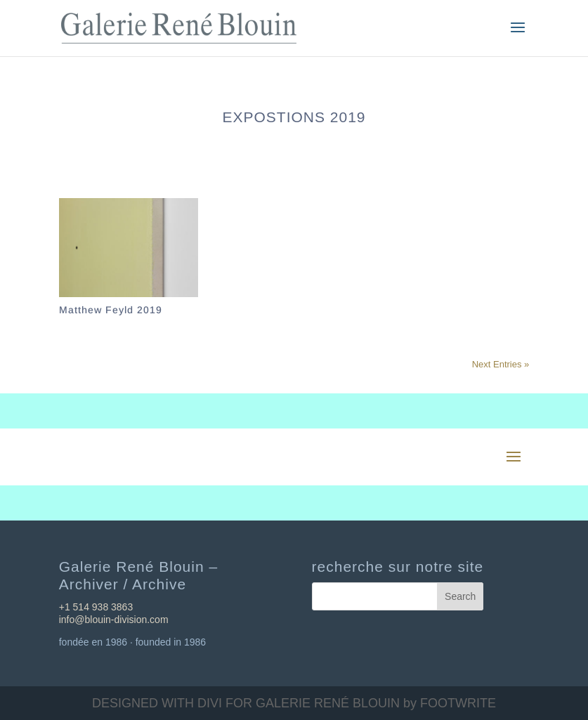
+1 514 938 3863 (96, 607)
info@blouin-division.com (114, 620)
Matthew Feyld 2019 (111, 310)
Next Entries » (501, 364)
